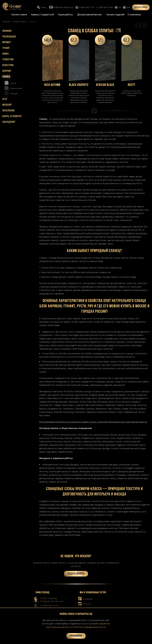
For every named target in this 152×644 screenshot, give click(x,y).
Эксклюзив (8, 111)
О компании (134, 15)
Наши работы (65, 15)
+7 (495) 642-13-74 (49, 606)
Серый (10, 83)
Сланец (6, 77)
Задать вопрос (76, 574)
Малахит (7, 105)
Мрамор (7, 43)
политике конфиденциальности (89, 627)
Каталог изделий (115, 15)
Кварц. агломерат (12, 117)
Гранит (6, 48)
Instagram (85, 599)
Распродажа (9, 37)
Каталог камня (19, 15)
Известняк (8, 66)
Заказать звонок (141, 7)
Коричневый (13, 88)
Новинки (7, 31)
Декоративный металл (89, 15)
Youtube (85, 604)
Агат (5, 100)
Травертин (8, 60)
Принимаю (76, 636)
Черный (11, 93)
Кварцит (7, 71)
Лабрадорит (9, 122)
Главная (7, 22)
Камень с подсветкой (42, 15)
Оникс (6, 54)
